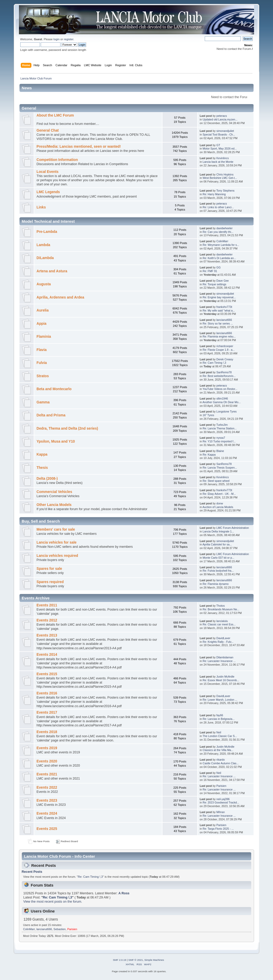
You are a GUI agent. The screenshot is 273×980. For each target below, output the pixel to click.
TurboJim (222, 425)
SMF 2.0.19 (120, 960)
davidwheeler (224, 228)
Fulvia (42, 363)
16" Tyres (208, 415)
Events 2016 (47, 693)
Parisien (221, 786)
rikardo (221, 760)
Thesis (42, 468)
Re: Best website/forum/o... (219, 376)
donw (220, 503)
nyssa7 (221, 438)
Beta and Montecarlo (54, 389)
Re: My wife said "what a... (219, 310)
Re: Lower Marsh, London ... (220, 700)
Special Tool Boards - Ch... (219, 134)
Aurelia (43, 310)
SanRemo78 (224, 372)
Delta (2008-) (47, 479)
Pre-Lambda (47, 232)
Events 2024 (47, 813)
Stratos (43, 376)
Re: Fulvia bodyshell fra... (218, 571)
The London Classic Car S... (220, 736)
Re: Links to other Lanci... (218, 207)
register (69, 39)
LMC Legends (48, 192)
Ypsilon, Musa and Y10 (56, 441)
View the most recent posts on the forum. (53, 902)
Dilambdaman (225, 657)
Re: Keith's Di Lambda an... (219, 258)
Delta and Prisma (51, 415)
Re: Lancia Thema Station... (220, 428)
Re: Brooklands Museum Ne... (221, 609)
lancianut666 (224, 320)
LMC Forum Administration (233, 528)
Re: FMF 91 (210, 271)
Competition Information (57, 160)
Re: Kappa (209, 455)
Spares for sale (49, 569)
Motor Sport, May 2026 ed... (220, 148)
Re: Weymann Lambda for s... (221, 245)
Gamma (43, 402)
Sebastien (60, 929)
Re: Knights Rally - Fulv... (218, 642)
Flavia (42, 350)
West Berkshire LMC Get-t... (220, 178)
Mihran (221, 812)
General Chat (48, 130)
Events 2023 (47, 800)
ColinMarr (222, 241)
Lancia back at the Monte (218, 162)
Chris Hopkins (225, 174)
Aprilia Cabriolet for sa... (217, 544)
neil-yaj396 (223, 799)
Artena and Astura (52, 271)
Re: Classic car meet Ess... (219, 624)
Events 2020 (47, 761)
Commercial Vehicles (54, 492)
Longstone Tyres (227, 411)
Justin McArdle (225, 677)
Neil (219, 732)
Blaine (220, 451)
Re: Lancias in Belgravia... (219, 719)
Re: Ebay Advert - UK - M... (219, 494)
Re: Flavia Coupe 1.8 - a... (219, 350)
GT (218, 145)
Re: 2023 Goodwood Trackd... (221, 802)
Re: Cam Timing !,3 (214, 363)
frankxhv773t (224, 307)
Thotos (221, 606)
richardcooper (225, 346)
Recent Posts (32, 872)
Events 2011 (47, 605)
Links (41, 207)
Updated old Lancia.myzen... (220, 119)
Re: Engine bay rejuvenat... (219, 297)
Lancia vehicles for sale (57, 542)
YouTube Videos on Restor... (220, 389)
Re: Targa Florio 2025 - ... (218, 829)
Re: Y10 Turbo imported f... (219, 441)
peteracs (222, 116)
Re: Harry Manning (214, 194)
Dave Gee (223, 281)
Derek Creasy (225, 359)
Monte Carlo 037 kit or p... (219, 558)
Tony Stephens (226, 191)
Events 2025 (47, 829)
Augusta (44, 284)
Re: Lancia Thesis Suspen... (220, 468)
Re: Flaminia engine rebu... (219, 336)
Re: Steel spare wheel (216, 481)
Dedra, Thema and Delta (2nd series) (67, 428)
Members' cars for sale (56, 529)
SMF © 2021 (136, 960)
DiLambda (45, 258)
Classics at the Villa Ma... (218, 750)
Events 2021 (47, 774)
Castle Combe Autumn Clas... (221, 763)
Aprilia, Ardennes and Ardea (60, 297)
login (57, 39)
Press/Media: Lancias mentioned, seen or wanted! (79, 147)
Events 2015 (47, 674)
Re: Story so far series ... (218, 323)
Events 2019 (47, 748)
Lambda (43, 245)
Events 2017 (47, 712)
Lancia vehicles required (57, 556)
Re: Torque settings (214, 284)
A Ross (124, 893)
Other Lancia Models (54, 505)
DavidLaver (223, 638)
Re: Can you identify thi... (218, 232)
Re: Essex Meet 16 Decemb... (221, 680)
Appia (42, 324)
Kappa (42, 454)
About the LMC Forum (55, 115)
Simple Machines (154, 960)
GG (219, 267)
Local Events (48, 172)
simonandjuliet (225, 131)
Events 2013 (47, 635)
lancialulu (222, 621)
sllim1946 (222, 398)
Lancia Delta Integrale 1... (218, 531)
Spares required (50, 582)
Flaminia (44, 337)
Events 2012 (47, 620)
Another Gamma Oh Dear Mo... (221, 402)
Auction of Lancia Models (218, 507)
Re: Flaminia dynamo (216, 584)
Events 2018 (47, 732)
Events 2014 (47, 655)
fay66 (220, 715)
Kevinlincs (223, 158)
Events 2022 (47, 788)
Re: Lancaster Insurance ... (219, 661)
